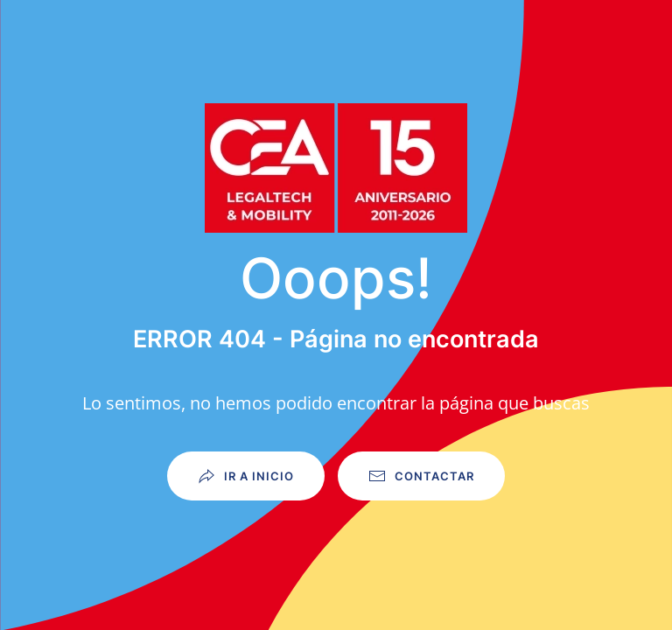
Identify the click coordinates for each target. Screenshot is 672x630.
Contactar (421, 476)
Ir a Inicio (246, 476)
